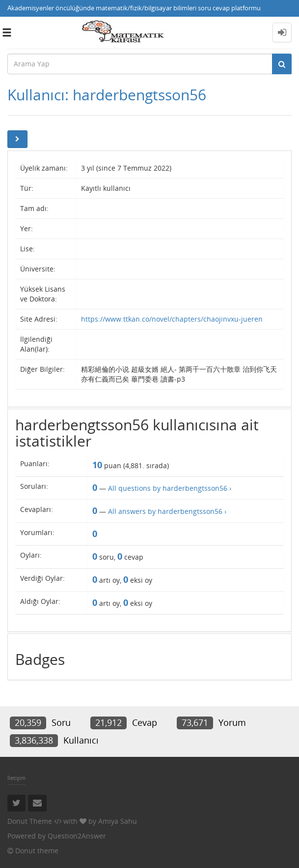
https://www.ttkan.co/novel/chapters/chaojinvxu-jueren (172, 319)
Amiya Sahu (118, 821)
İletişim (16, 778)
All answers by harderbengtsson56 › (167, 511)
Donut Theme (30, 821)
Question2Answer (77, 836)
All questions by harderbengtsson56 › (170, 488)
